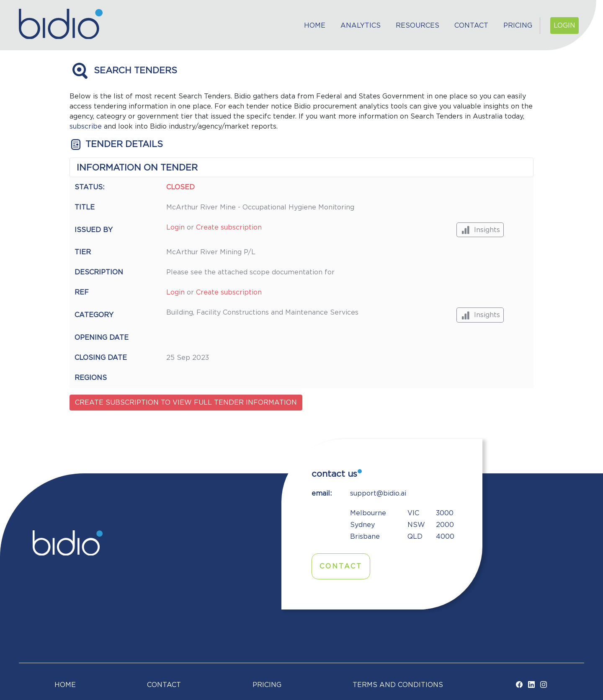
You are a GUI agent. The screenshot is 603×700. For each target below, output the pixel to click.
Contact (471, 26)
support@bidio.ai (378, 493)
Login (564, 26)
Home (315, 26)
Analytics (361, 26)
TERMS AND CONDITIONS (398, 685)
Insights (480, 230)
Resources (417, 26)
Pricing (518, 26)
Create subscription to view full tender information (186, 403)
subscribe (86, 127)
